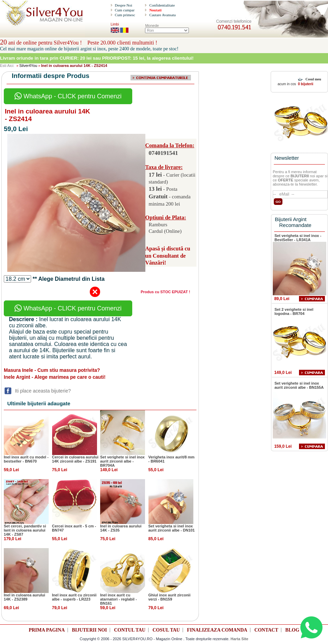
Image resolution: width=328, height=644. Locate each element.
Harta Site (239, 639)
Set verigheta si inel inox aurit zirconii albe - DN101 (172, 528)
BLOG (292, 630)
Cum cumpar (124, 10)
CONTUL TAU (130, 630)
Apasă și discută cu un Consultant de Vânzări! (168, 256)
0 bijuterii (305, 84)
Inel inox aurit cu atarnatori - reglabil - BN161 (118, 599)
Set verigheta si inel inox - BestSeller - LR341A (298, 238)
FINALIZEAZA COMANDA (217, 630)
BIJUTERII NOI (89, 630)
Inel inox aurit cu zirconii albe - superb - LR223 (74, 597)
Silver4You (28, 66)
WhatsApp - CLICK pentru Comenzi (68, 96)
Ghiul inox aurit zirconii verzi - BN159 (170, 597)
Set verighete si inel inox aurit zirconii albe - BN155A (299, 385)
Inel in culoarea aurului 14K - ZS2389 (25, 597)
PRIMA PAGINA (47, 630)
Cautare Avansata (162, 15)
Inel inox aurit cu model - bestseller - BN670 (26, 459)
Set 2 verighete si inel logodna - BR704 (294, 311)
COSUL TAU (166, 630)
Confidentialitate (162, 5)
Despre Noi (123, 5)
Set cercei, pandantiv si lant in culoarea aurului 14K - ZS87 (25, 530)
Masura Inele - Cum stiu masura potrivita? (52, 370)
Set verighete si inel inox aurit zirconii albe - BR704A (122, 461)
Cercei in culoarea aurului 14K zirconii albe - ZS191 (75, 459)
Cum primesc (125, 15)
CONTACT (266, 630)
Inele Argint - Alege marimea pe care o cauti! (55, 377)
